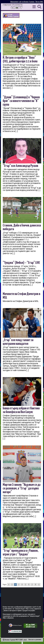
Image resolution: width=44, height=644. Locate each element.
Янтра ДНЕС (39, 2)
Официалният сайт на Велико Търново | (23, 2)
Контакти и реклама (35, 640)
